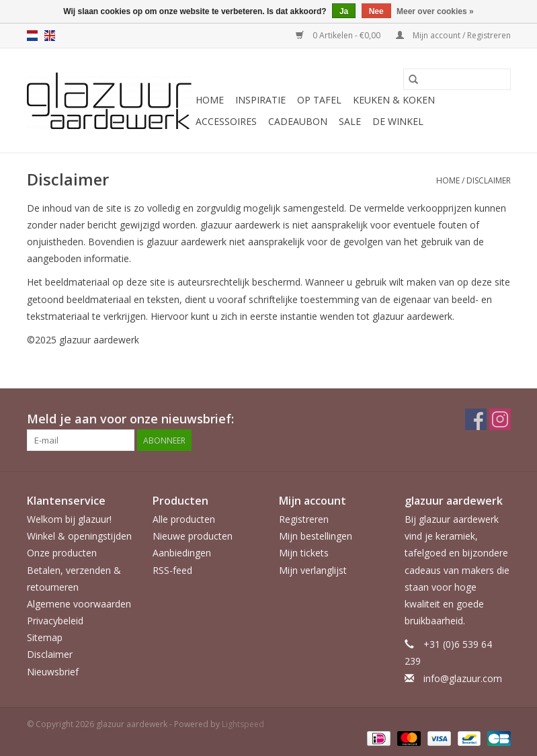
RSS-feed (172, 570)
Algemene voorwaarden (79, 604)
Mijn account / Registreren (453, 35)
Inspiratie (260, 100)
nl (32, 36)
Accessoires (226, 121)
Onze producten (62, 553)
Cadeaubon (298, 121)
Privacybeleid (55, 621)
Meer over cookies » (435, 11)
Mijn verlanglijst (313, 570)
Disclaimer (489, 180)
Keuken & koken (394, 100)
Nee (376, 11)
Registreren (304, 519)
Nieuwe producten (193, 536)
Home (210, 100)
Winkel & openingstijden (79, 536)
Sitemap (45, 637)
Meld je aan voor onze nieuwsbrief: (130, 419)
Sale (350, 121)
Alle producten (184, 519)
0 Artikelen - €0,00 (339, 35)
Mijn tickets (304, 553)
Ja (344, 11)
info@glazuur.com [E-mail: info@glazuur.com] (463, 678)
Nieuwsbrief (53, 672)
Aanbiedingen (182, 553)
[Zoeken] (457, 79)
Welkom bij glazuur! (69, 519)
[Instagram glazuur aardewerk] (500, 419)
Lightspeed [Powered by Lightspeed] (243, 724)
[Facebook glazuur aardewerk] (476, 419)
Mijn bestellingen (316, 536)
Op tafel (319, 100)
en (50, 36)
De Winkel (398, 121)
